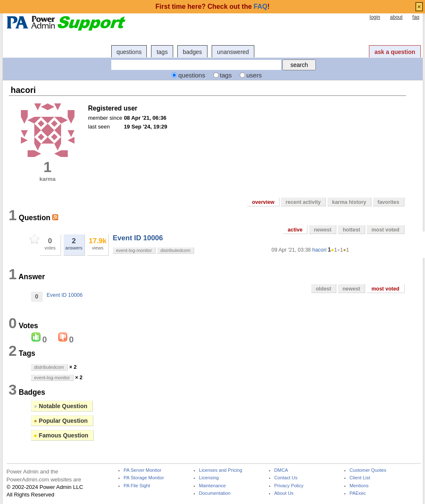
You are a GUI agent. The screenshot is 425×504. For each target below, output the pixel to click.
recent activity (303, 202)
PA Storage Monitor (144, 478)
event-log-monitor (134, 250)
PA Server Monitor (143, 470)
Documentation (215, 493)
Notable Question (61, 406)
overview (263, 202)
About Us (284, 493)
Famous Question (61, 435)
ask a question (395, 52)
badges (192, 52)
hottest (351, 230)
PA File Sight (137, 486)
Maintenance (212, 486)
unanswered (233, 52)
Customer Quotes (368, 470)
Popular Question (61, 421)
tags (162, 52)
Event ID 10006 (138, 238)
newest (323, 230)
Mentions (359, 486)
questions (129, 52)
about (396, 17)
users (254, 75)
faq (416, 17)
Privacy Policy (289, 486)
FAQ (260, 6)
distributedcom (176, 250)
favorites (389, 202)
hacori (319, 250)
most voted (385, 230)
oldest (324, 289)
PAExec (358, 493)
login (375, 17)
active (295, 230)
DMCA (281, 470)
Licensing (209, 478)
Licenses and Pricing (221, 470)
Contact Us (286, 478)
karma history (349, 202)
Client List (360, 478)
